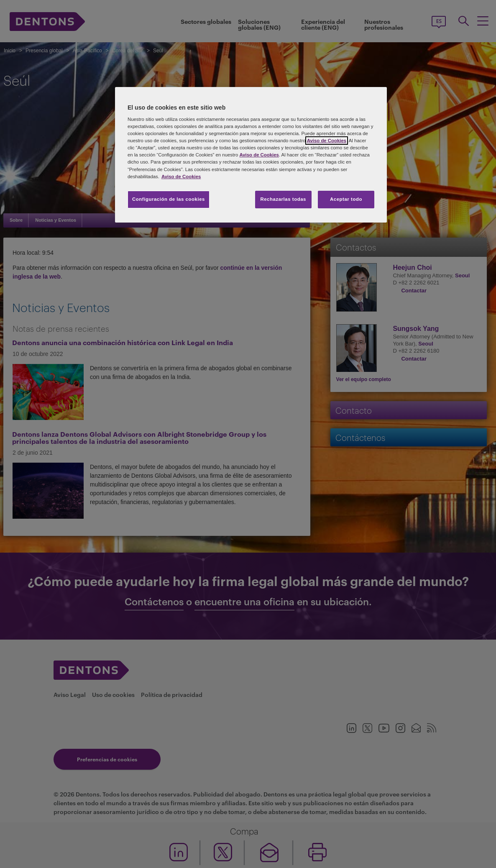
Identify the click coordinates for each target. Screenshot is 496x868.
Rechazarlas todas (283, 199)
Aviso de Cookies (327, 141)
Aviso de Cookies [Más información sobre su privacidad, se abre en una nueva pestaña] (181, 177)
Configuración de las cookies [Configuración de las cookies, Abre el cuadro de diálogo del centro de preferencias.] (169, 199)
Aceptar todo (346, 199)
